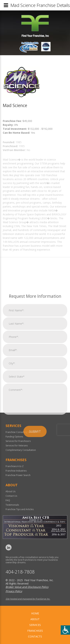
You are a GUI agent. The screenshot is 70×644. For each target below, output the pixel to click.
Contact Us (11, 496)
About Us (10, 491)
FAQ (8, 500)
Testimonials (12, 505)
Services (35, 625)
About (35, 619)
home (35, 613)
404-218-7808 (20, 572)
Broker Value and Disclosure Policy (27, 587)
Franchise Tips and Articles (20, 509)
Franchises (35, 631)
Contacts (35, 636)
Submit (35, 476)
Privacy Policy (14, 591)
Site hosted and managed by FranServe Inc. (28, 599)
